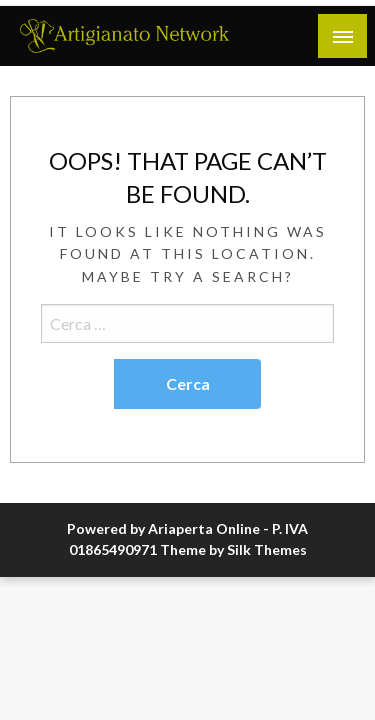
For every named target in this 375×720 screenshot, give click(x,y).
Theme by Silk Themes (233, 549)
